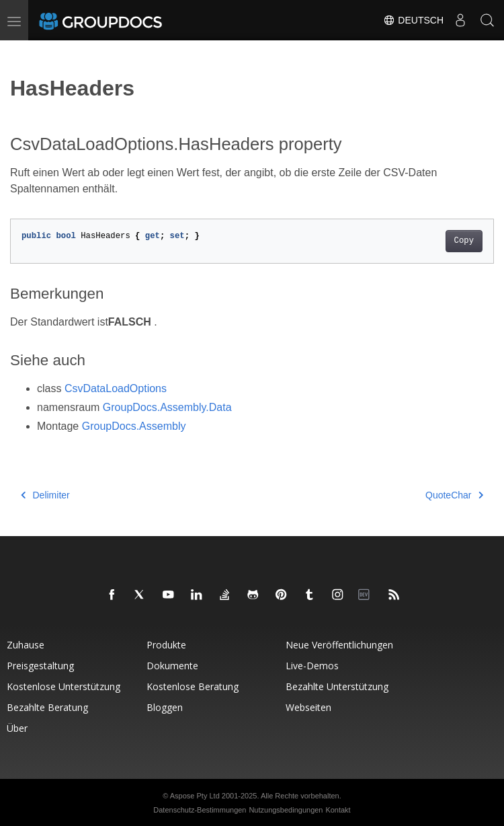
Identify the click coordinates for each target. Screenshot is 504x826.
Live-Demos (312, 666)
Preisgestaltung (40, 666)
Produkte (166, 645)
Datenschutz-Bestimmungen (200, 810)
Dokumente (172, 666)
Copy (464, 241)
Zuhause (26, 645)
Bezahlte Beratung (47, 707)
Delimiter (45, 495)
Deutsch (413, 20)
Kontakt (338, 810)
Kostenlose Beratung (193, 686)
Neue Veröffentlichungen (339, 645)
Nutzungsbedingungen (286, 810)
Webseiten (308, 707)
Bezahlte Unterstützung (337, 686)
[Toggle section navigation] (22, 52)
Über (17, 728)
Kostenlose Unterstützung (64, 686)
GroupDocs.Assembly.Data (167, 407)
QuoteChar (454, 495)
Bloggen (165, 707)
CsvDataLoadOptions (116, 388)
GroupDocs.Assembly (134, 426)
